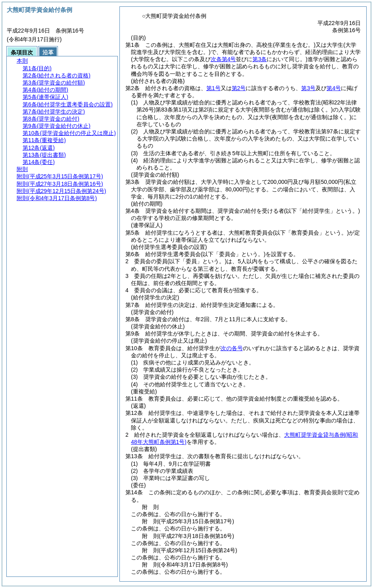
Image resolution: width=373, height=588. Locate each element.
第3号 (308, 88)
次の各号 (232, 348)
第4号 (334, 88)
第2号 (239, 88)
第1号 (213, 88)
